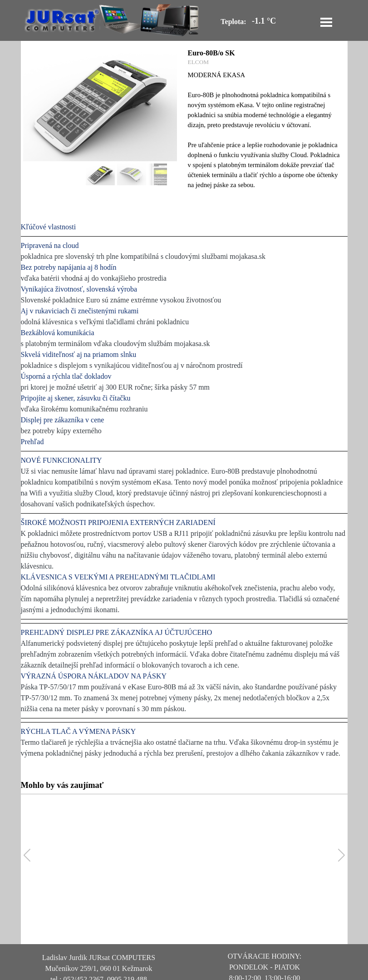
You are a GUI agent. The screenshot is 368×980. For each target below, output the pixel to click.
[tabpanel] (184, 490)
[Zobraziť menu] (326, 22)
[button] (341, 856)
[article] (184, 123)
